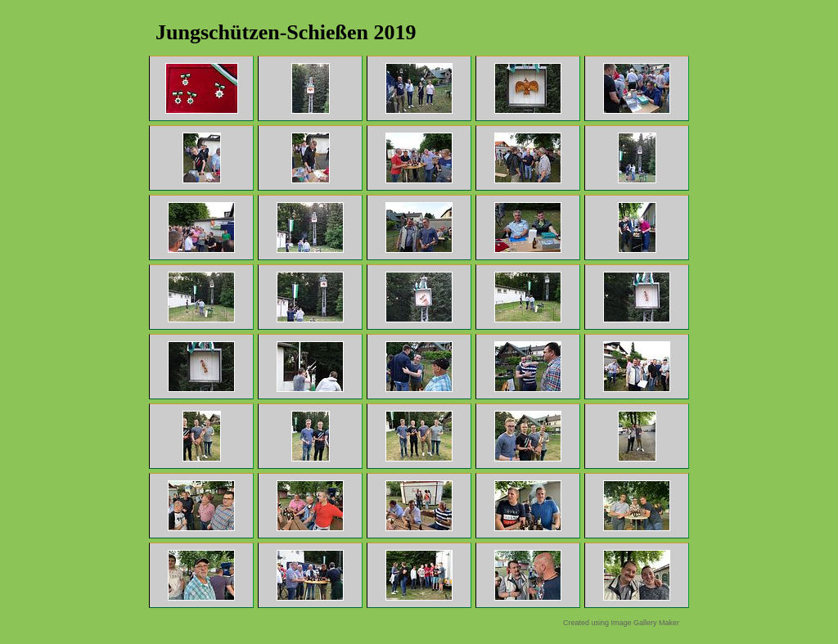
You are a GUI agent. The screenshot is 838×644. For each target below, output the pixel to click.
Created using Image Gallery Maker (621, 623)
